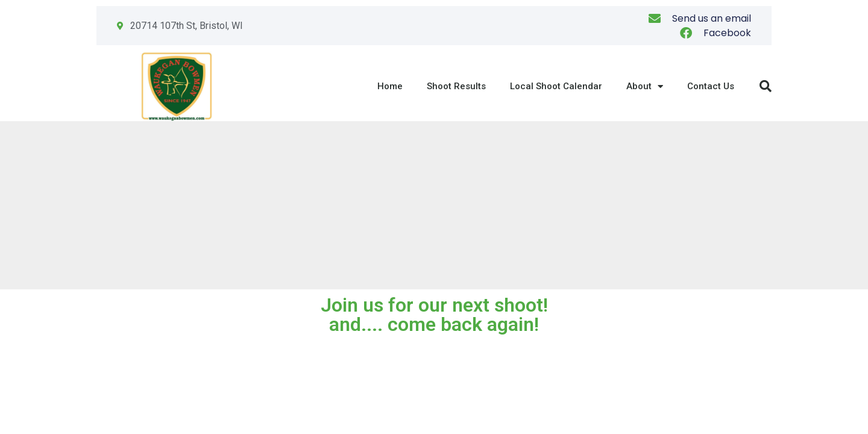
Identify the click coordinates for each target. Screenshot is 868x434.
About (645, 86)
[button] (766, 86)
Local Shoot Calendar (556, 86)
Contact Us (711, 86)
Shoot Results (456, 86)
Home (390, 86)
